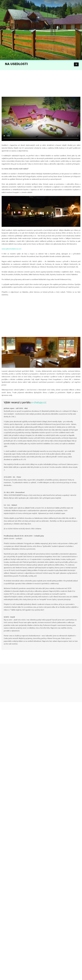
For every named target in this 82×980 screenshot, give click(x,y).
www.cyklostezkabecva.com (11, 249)
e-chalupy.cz (39, 402)
